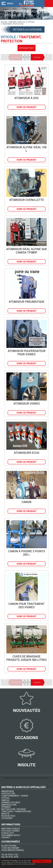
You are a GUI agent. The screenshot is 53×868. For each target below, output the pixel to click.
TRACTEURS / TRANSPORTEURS (16, 811)
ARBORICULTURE (9, 805)
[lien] (4, 22)
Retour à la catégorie (27, 30)
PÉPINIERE (6, 807)
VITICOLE (6, 798)
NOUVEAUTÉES (8, 816)
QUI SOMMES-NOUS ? (11, 835)
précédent (16, 57)
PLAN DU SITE (8, 833)
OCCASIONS (7, 818)
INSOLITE (6, 814)
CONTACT (6, 838)
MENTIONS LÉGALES (11, 829)
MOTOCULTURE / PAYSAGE (14, 809)
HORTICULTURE (8, 794)
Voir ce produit (26, 107)
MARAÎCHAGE (8, 791)
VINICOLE (6, 800)
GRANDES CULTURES (11, 802)
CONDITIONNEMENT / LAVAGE (15, 796)
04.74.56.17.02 (11, 855)
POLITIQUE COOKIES (10, 831)
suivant (37, 57)
